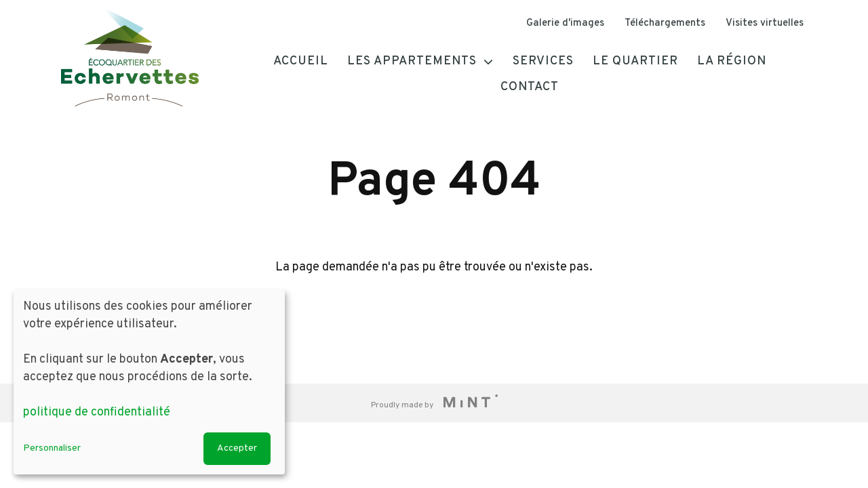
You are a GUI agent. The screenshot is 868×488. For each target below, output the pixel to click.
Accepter (237, 448)
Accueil (301, 61)
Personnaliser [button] (52, 448)
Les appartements (412, 61)
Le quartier (635, 61)
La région (732, 61)
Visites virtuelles (765, 23)
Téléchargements (665, 23)
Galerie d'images (565, 23)
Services (543, 61)
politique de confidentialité (97, 412)
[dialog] (149, 382)
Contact (530, 87)
